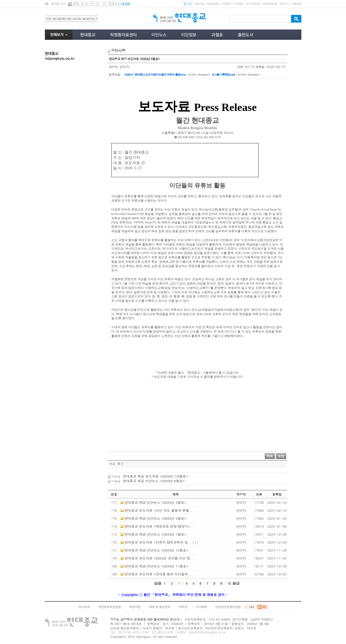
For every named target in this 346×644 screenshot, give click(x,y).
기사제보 (238, 4)
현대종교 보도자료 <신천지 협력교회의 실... (158, 542)
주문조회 (296, 4)
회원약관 (135, 607)
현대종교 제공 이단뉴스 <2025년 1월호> (156, 534)
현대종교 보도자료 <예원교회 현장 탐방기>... (159, 526)
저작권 (183, 607)
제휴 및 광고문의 (160, 607)
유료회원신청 (270, 4)
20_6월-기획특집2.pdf (223, 74)
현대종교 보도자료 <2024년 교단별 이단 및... (159, 558)
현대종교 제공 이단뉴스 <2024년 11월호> (156, 566)
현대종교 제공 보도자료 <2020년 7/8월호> (156, 476)
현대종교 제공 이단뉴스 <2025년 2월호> (156, 518)
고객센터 (226, 4)
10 (229, 583)
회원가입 (199, 4)
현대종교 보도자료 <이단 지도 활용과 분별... (159, 510)
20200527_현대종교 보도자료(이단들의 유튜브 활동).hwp (155, 74)
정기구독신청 (253, 4)
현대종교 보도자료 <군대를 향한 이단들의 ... (159, 574)
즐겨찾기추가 (58, 4)
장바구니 (284, 4)
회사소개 (84, 607)
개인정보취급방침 (110, 607)
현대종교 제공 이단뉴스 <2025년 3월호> (156, 502)
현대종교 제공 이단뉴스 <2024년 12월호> (156, 550)
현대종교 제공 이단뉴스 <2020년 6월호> (154, 481)
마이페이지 (213, 4)
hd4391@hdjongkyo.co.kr (207, 632)
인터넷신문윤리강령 (228, 607)
